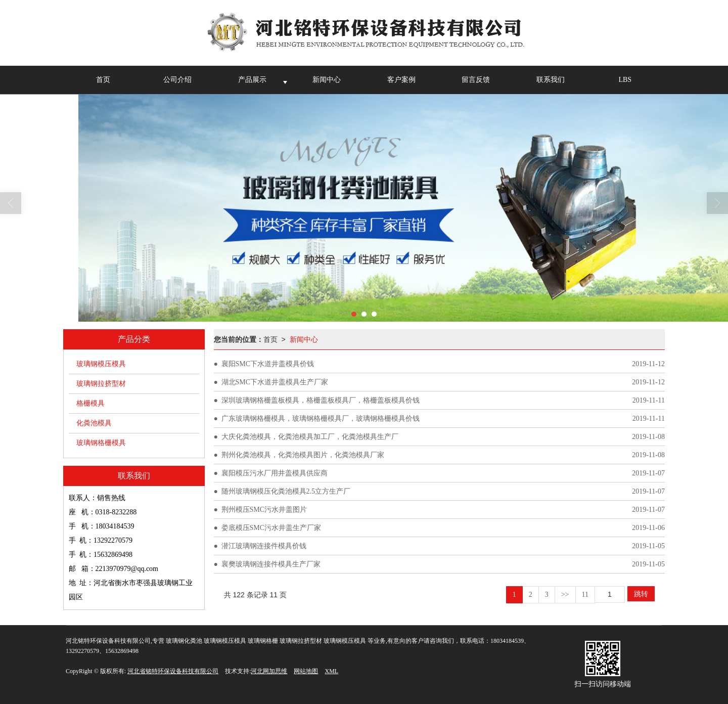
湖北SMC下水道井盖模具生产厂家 (275, 382)
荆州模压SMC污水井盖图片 (264, 510)
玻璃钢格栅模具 (101, 443)
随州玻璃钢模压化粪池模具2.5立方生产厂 (286, 491)
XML (331, 671)
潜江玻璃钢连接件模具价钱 (264, 546)
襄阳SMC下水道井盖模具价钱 (268, 364)
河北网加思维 (269, 671)
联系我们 (551, 80)
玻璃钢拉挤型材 (101, 384)
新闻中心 (327, 80)
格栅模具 (90, 403)
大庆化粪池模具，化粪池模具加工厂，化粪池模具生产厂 (310, 437)
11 (585, 595)
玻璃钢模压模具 (101, 364)
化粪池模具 (94, 423)
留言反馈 (476, 80)
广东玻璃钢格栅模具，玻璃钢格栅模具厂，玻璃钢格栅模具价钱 (321, 419)
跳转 (641, 594)
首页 (103, 80)
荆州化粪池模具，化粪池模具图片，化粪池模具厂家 (303, 455)
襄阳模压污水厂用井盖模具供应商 (275, 473)
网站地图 (306, 671)
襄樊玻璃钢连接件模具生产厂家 (271, 564)
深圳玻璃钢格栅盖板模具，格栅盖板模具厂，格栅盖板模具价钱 (321, 400)
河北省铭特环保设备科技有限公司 (173, 671)
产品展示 (252, 80)
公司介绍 (177, 80)
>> (565, 595)
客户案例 (401, 80)
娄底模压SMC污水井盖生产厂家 (271, 528)
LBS (625, 80)
